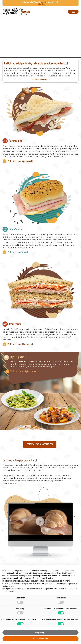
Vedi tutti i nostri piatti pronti (24, 371)
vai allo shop (40, 4)
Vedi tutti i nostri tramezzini (20, 344)
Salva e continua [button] (40, 639)
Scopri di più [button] (40, 632)
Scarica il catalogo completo (40, 444)
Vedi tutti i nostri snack (18, 252)
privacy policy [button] (21, 573)
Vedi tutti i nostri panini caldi (20, 161)
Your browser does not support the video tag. (40, 37)
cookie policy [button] (48, 578)
